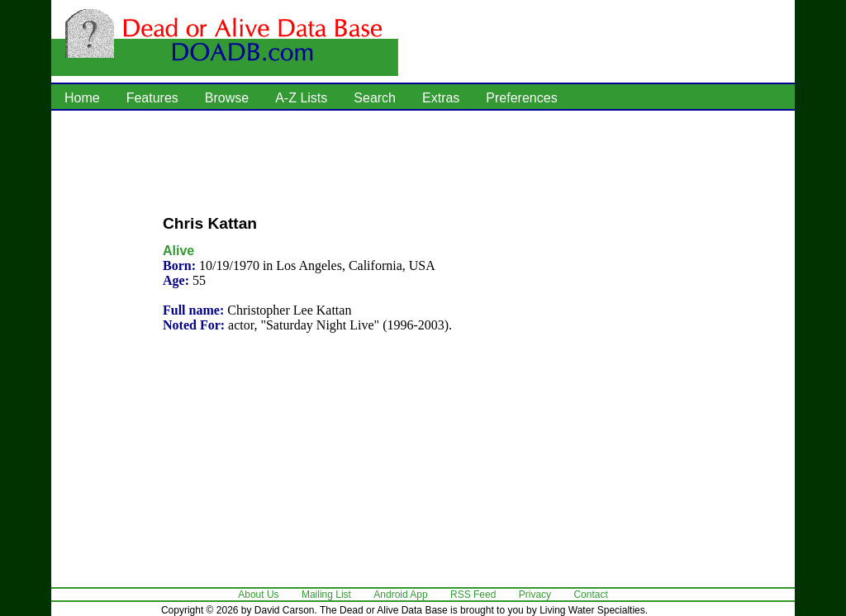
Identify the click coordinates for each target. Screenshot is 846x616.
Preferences (521, 98)
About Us (258, 595)
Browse (227, 98)
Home (82, 98)
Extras (441, 98)
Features (152, 98)
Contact (590, 595)
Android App (400, 595)
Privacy (535, 595)
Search (375, 98)
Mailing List (326, 595)
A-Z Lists (301, 98)
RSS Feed (473, 595)
